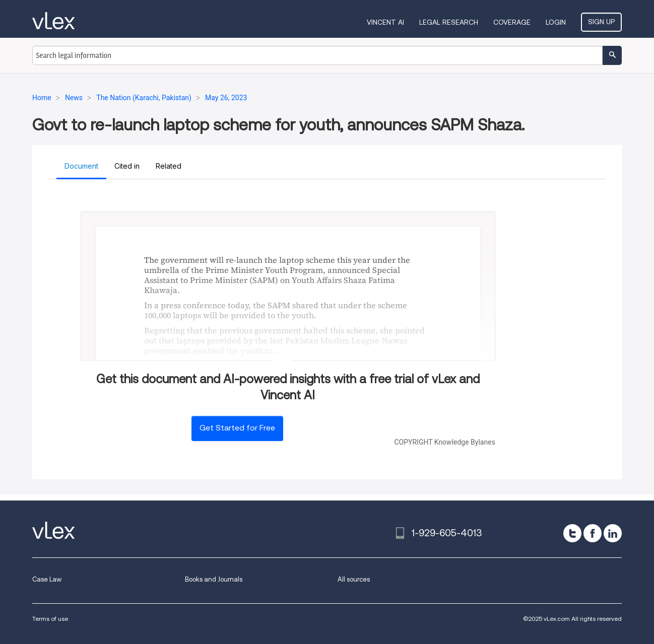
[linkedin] (613, 533)
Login (556, 22)
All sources (354, 579)
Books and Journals (214, 579)
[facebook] (593, 533)
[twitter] (572, 533)
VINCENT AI (385, 22)
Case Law (47, 579)
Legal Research (449, 22)
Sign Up (601, 22)
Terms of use (50, 619)
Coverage (512, 22)
